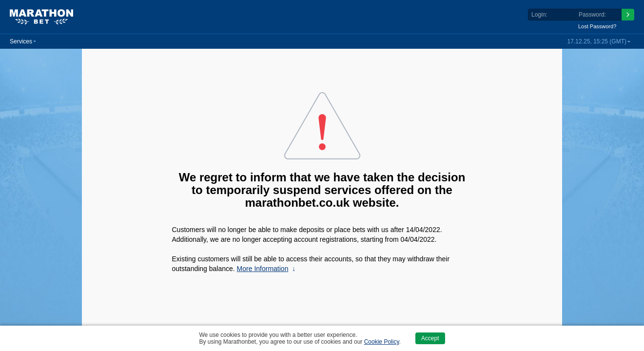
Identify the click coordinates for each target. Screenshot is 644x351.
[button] (23, 41)
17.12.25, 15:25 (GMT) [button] (597, 41)
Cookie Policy (382, 342)
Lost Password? (597, 26)
